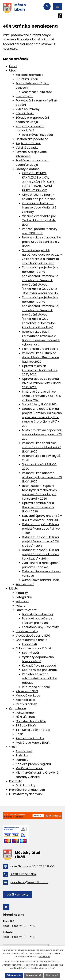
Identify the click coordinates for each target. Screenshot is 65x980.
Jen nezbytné (34, 975)
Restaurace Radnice (30, 738)
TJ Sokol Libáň (26, 725)
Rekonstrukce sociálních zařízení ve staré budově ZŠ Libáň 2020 (42, 447)
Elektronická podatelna (32, 139)
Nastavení (52, 975)
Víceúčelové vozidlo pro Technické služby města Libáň (39, 220)
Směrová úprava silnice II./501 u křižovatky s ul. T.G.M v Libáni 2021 (42, 396)
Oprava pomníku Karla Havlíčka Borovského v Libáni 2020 (38, 507)
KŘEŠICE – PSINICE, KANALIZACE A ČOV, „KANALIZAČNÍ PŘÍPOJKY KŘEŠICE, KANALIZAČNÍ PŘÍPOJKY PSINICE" (38, 182)
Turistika (22, 755)
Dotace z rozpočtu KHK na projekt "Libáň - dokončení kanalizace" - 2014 (41, 554)
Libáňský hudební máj (37, 614)
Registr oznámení (28, 143)
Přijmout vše (14, 975)
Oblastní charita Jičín (31, 721)
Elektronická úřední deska (40, 349)
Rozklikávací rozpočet (38, 135)
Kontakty (15, 781)
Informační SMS (27, 691)
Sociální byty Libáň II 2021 (40, 404)
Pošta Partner (25, 713)
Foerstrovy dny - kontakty (40, 627)
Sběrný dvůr (31, 653)
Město (14, 588)
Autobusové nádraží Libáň (41, 580)
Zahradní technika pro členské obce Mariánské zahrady (39, 207)
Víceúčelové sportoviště (33, 636)
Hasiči (20, 734)
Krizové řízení (25, 584)
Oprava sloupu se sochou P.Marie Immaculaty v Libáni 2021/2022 (42, 383)
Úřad (13, 70)
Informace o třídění (36, 687)
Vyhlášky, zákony (28, 109)
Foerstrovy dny (26, 610)
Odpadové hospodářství (33, 648)
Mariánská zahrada (29, 768)
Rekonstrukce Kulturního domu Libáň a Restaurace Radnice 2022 (40, 357)
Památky (22, 760)
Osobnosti (29, 644)
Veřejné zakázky (27, 148)
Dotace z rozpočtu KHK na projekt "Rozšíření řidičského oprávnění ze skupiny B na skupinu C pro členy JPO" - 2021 (42, 417)
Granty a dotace (28, 169)
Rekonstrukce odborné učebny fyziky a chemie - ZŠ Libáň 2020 (42, 477)
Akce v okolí (24, 751)
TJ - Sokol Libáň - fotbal (33, 730)
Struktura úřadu (27, 79)
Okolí (13, 747)
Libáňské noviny (27, 631)
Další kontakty (26, 785)
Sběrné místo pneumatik (40, 670)
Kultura (21, 606)
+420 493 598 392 (23, 874)
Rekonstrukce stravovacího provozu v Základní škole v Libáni (42, 242)
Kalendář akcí (25, 700)
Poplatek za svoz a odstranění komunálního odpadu (40, 678)
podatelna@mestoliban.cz (29, 882)
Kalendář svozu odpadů (39, 666)
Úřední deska (25, 113)
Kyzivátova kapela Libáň (33, 743)
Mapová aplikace (28, 695)
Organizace (17, 708)
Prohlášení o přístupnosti (27, 790)
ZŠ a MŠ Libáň (25, 717)
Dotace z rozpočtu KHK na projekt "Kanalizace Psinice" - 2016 (41, 529)
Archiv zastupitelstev (37, 92)
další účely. (44, 957)
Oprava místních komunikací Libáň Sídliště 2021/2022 (40, 370)
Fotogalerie (24, 597)
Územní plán (24, 96)
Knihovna (22, 601)
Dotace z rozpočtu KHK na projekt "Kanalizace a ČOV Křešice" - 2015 (40, 541)
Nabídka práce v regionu (33, 764)
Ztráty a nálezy (26, 704)
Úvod (13, 66)
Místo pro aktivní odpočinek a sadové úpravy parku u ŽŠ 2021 (42, 434)
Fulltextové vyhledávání (26, 794)
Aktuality (22, 593)
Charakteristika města (32, 640)
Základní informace (29, 75)
